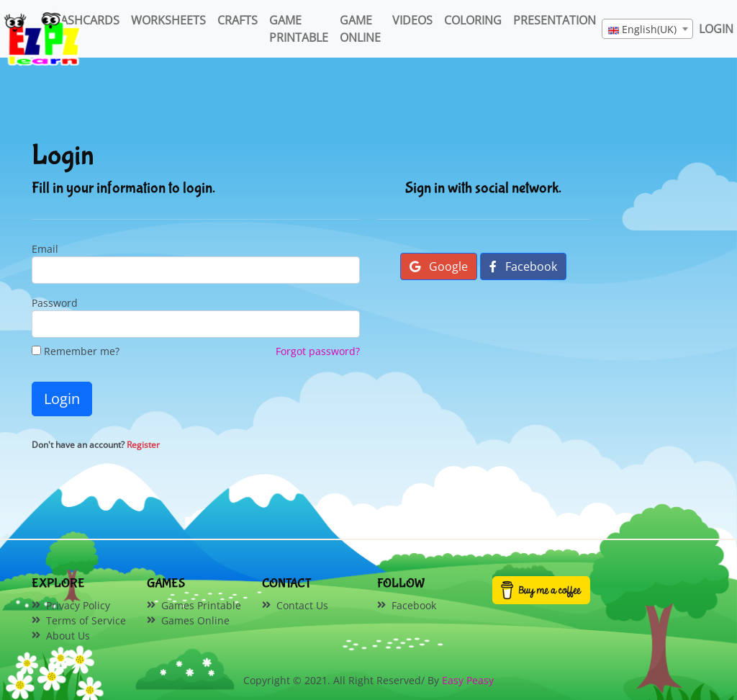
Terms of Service (86, 620)
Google (439, 266)
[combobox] (647, 29)
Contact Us (302, 605)
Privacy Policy (78, 605)
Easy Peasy (468, 680)
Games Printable (201, 605)
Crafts (238, 20)
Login (62, 399)
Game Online (360, 29)
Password (55, 303)
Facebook (523, 266)
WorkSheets (168, 20)
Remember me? (76, 351)
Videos (412, 20)
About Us (68, 636)
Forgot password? (318, 351)
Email (45, 249)
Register (143, 445)
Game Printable (299, 29)
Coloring (473, 20)
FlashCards (84, 20)
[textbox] (647, 30)
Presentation (555, 20)
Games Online (195, 620)
